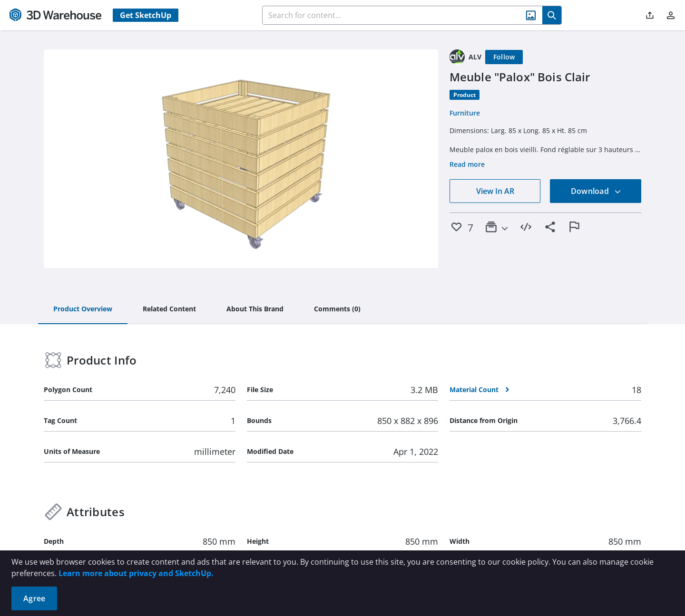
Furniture (465, 113)
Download (596, 191)
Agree (34, 598)
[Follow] (504, 57)
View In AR (495, 191)
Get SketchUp (146, 15)
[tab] (83, 309)
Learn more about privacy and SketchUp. (136, 573)
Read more (467, 164)
